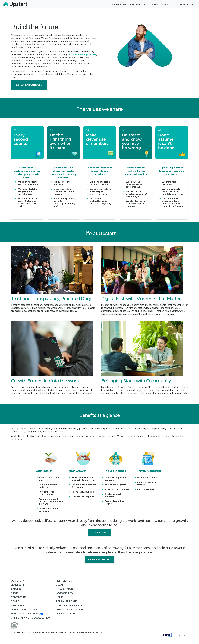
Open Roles (135, 5)
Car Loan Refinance (69, 605)
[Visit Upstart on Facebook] (180, 635)
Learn (60, 597)
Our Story (18, 581)
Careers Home (118, 5)
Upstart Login (66, 614)
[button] (27, 614)
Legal (60, 585)
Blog (147, 5)
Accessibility (65, 593)
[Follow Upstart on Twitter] (175, 635)
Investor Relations (24, 610)
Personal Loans (67, 601)
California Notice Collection (31, 618)
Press (15, 593)
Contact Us (19, 597)
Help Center (64, 581)
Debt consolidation (70, 610)
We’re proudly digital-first (82, 55)
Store (15, 601)
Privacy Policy (66, 589)
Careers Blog (100, 533)
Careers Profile (184, 5)
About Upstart (161, 5)
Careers (16, 589)
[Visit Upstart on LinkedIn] (184, 635)
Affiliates (18, 605)
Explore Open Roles (29, 85)
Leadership (18, 585)
